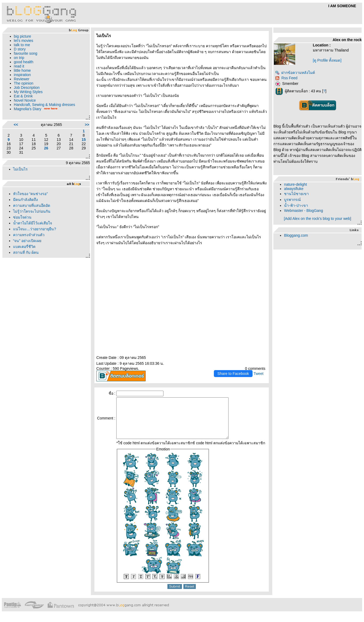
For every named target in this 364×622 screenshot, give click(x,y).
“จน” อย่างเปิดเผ (27, 241)
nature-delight (295, 184)
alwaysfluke (294, 189)
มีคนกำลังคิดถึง (25, 200)
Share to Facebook (233, 374)
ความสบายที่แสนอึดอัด (32, 205)
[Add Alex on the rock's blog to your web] (318, 219)
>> (87, 125)
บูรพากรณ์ (292, 200)
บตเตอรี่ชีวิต (24, 247)
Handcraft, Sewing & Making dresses (45, 105)
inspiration (22, 75)
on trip (19, 58)
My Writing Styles (28, 92)
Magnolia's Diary (28, 109)
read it (19, 66)
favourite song (26, 53)
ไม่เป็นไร (20, 169)
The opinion (24, 83)
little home (22, 70)
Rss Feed (286, 78)
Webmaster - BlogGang (303, 211)
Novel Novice (25, 100)
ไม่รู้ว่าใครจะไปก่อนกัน (32, 211)
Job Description (27, 88)
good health (24, 62)
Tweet (259, 374)
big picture (23, 36)
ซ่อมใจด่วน (22, 217)
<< (16, 125)
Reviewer (22, 79)
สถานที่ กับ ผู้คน (26, 252)
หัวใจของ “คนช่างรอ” (30, 194)
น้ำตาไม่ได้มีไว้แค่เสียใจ (33, 223)
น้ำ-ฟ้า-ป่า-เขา (296, 205)
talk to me (22, 45)
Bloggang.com (296, 235)
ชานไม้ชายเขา (296, 194)
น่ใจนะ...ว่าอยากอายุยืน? (35, 229)
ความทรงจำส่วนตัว (29, 235)
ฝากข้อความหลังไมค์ (295, 73)
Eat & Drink (23, 96)
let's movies (24, 41)
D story (20, 49)
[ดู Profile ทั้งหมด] (327, 60)
